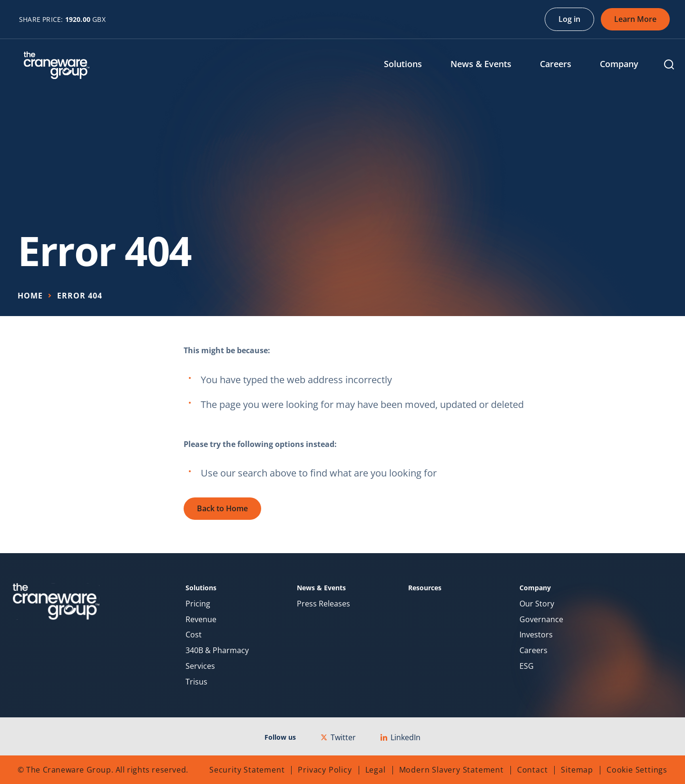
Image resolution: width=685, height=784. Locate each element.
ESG (527, 666)
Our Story (537, 604)
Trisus (196, 682)
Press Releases (323, 604)
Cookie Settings (637, 770)
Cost (194, 635)
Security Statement (247, 770)
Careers (533, 650)
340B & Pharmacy (217, 650)
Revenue (201, 620)
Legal (376, 770)
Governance (541, 620)
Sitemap (577, 770)
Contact (533, 770)
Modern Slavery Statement (451, 770)
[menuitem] (410, 65)
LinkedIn (401, 737)
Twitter (338, 737)
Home (30, 296)
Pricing (198, 604)
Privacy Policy (325, 770)
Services (200, 666)
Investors (536, 635)
